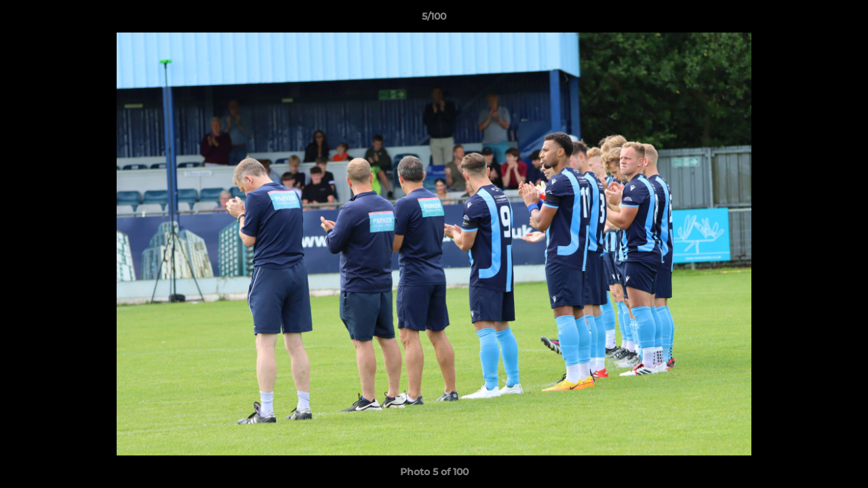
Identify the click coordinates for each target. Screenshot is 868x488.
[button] (844, 20)
